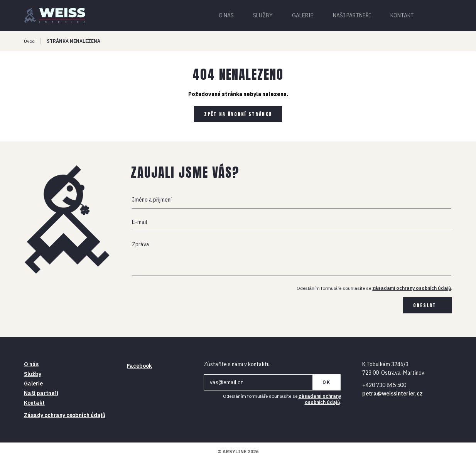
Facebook (139, 366)
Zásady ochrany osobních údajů (65, 415)
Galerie (303, 15)
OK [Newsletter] (327, 382)
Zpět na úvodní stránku (238, 114)
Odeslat (425, 305)
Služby (263, 15)
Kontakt (402, 15)
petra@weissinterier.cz (392, 394)
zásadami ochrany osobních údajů (412, 288)
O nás (226, 15)
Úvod (29, 41)
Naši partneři (352, 15)
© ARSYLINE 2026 (238, 452)
